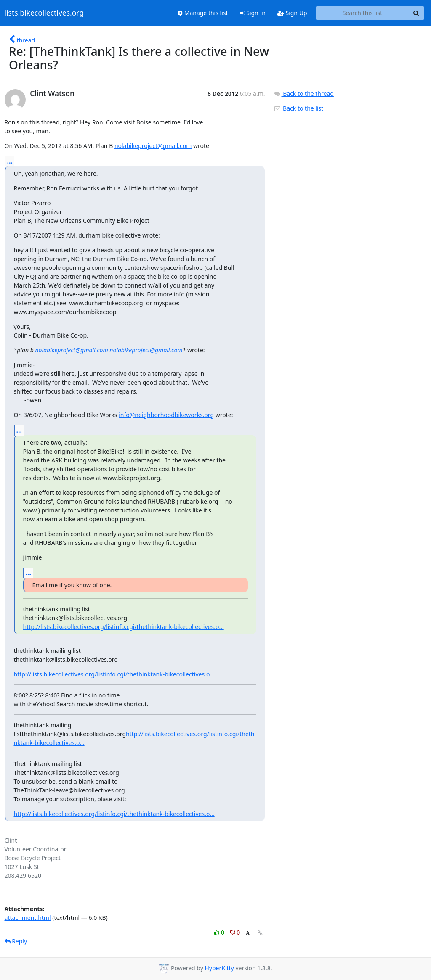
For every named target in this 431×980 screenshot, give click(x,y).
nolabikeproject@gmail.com (153, 146)
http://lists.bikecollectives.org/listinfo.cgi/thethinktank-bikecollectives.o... (124, 627)
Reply (16, 941)
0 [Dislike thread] (235, 932)
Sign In (253, 13)
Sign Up (292, 13)
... (10, 161)
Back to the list (298, 108)
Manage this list (203, 13)
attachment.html (28, 918)
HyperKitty (219, 968)
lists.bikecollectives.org (44, 13)
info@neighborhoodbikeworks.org (166, 415)
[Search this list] (363, 13)
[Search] (416, 13)
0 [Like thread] (220, 932)
